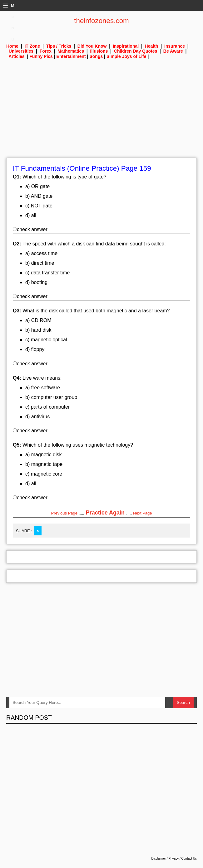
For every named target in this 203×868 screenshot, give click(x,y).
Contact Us (189, 859)
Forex (46, 51)
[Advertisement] (101, 114)
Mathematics (71, 51)
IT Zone (32, 46)
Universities (21, 51)
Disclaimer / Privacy (165, 859)
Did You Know (92, 46)
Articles (16, 56)
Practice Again (105, 513)
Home (12, 46)
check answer (30, 229)
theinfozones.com (101, 21)
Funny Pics (41, 56)
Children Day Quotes (136, 51)
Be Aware (173, 51)
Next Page (143, 513)
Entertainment (71, 56)
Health (152, 46)
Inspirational (126, 46)
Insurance (175, 46)
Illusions (99, 51)
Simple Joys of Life (126, 56)
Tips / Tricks (59, 46)
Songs (96, 56)
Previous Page (64, 513)
